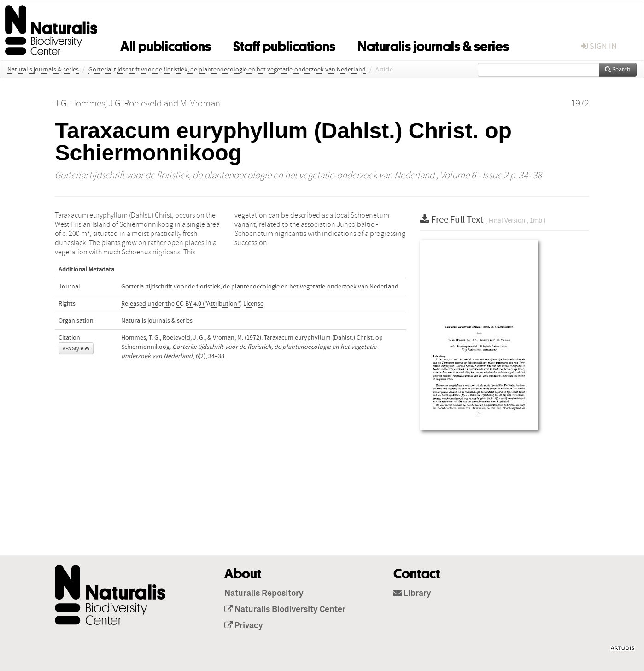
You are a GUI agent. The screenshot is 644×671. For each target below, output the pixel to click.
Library (412, 594)
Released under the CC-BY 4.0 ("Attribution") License (192, 304)
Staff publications (284, 45)
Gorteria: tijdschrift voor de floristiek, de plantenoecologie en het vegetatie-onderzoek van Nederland (227, 70)
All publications (166, 45)
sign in (599, 46)
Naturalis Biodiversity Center (285, 610)
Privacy (244, 626)
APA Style (76, 348)
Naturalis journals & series (433, 45)
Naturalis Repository (264, 594)
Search (618, 70)
